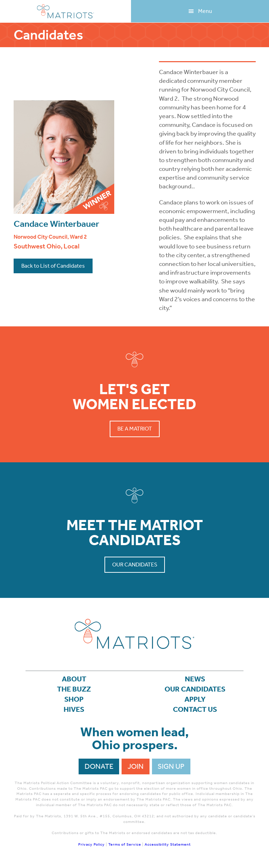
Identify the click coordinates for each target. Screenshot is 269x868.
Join (136, 766)
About (74, 679)
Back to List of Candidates (53, 266)
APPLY (195, 699)
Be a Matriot (135, 429)
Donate (99, 766)
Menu (205, 11)
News (195, 679)
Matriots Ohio (66, 11)
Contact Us (195, 709)
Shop (74, 699)
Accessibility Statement (168, 844)
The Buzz (74, 689)
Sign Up (171, 766)
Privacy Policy (92, 844)
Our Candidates (135, 565)
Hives (74, 709)
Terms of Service (125, 844)
